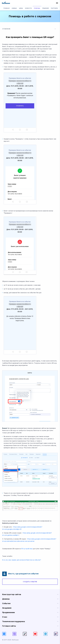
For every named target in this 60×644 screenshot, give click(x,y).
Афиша (14, 8)
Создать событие (30, 582)
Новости (28, 8)
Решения (46, 8)
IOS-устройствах (27, 549)
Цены (21, 8)
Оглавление (29, 29)
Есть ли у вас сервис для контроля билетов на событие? (22, 560)
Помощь (37, 8)
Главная (6, 8)
